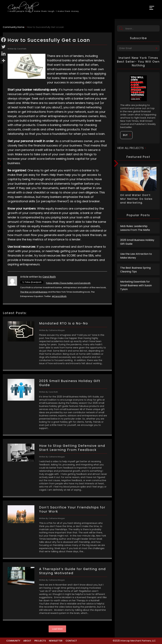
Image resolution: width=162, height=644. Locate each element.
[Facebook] (3, 40)
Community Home (14, 27)
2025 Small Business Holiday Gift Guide (137, 242)
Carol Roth (49, 277)
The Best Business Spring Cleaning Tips (135, 270)
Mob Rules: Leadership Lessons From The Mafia (135, 228)
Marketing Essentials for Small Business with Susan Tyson (136, 285)
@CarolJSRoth (59, 296)
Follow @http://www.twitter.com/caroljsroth (68, 283)
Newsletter (56, 641)
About (27, 641)
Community (13, 641)
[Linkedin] (3, 54)
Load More (57, 629)
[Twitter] (3, 47)
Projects (40, 641)
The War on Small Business (34, 292)
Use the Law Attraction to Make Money (136, 256)
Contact (71, 641)
